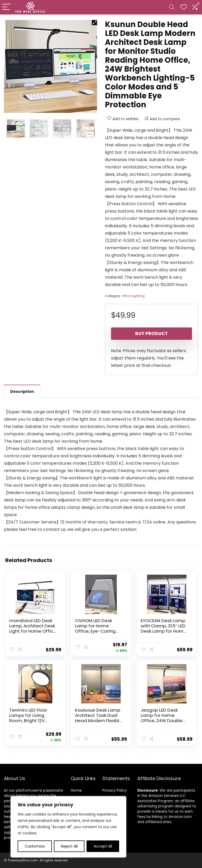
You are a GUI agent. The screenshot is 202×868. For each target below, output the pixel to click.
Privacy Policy (115, 790)
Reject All (69, 846)
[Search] (172, 7)
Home (76, 790)
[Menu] (6, 7)
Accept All (103, 846)
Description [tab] (22, 391)
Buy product (151, 334)
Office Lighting (133, 296)
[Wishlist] (184, 7)
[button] (94, 23)
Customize (35, 846)
